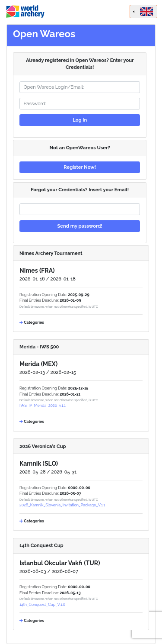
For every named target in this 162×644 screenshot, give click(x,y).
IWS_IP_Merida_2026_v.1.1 (43, 406)
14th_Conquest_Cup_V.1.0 (42, 605)
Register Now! (80, 167)
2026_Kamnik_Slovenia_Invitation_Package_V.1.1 (62, 505)
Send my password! (79, 226)
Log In (80, 120)
